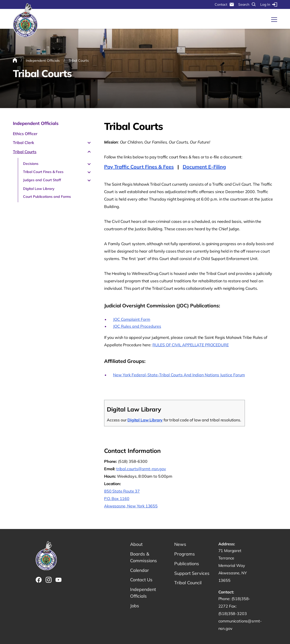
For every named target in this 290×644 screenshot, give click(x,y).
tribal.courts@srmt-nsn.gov (141, 469)
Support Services (192, 573)
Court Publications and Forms (47, 197)
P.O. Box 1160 (117, 498)
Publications (187, 564)
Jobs (135, 606)
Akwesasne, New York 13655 (131, 506)
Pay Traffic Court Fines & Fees (139, 167)
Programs (185, 554)
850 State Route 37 (122, 491)
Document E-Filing (204, 167)
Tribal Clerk (24, 143)
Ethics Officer (25, 134)
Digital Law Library (39, 189)
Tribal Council (188, 583)
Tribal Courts (25, 152)
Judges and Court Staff (42, 180)
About (136, 544)
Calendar (140, 570)
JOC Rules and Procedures (137, 326)
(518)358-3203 (233, 614)
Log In (269, 4)
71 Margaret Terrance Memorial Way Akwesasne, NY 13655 (233, 565)
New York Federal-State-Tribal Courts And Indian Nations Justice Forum (179, 375)
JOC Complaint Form (132, 319)
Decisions (31, 164)
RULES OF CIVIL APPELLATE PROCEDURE (191, 345)
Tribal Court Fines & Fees (43, 172)
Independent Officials (36, 123)
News (180, 544)
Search (247, 4)
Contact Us (141, 580)
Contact (224, 4)
